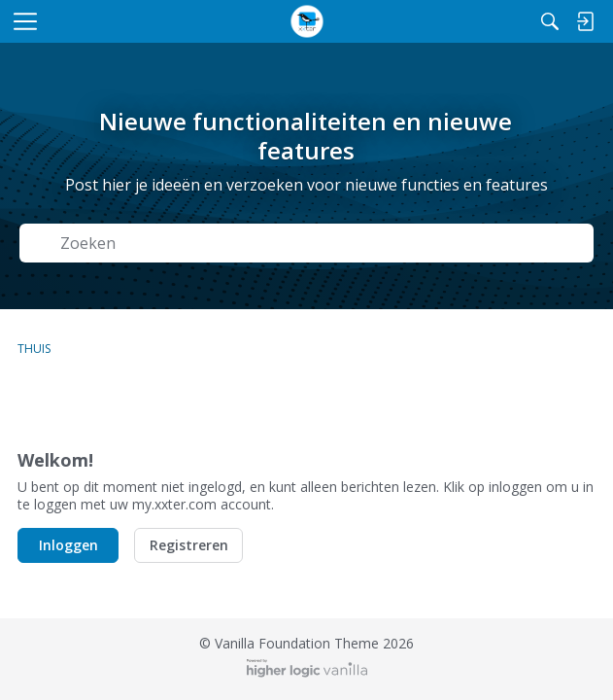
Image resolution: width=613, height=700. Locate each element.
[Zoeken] (550, 21)
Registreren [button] (189, 545)
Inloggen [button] (68, 545)
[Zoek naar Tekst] (321, 243)
